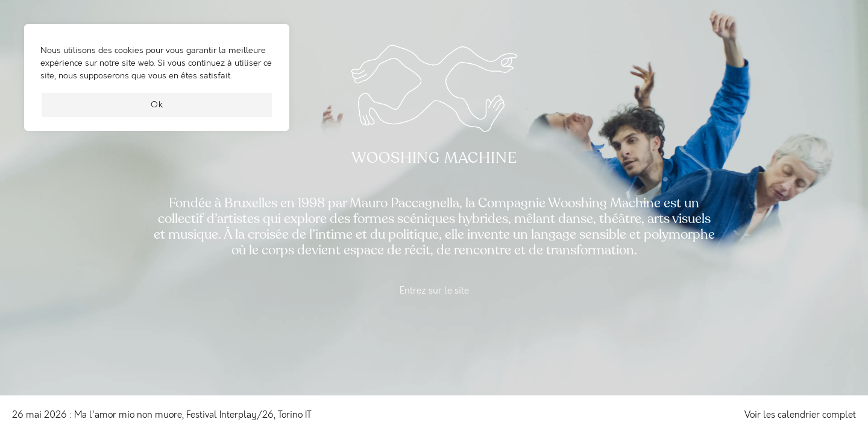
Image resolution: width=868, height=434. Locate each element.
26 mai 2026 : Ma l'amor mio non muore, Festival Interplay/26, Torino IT (162, 415)
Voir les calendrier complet (800, 415)
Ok (157, 105)
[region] (157, 83)
